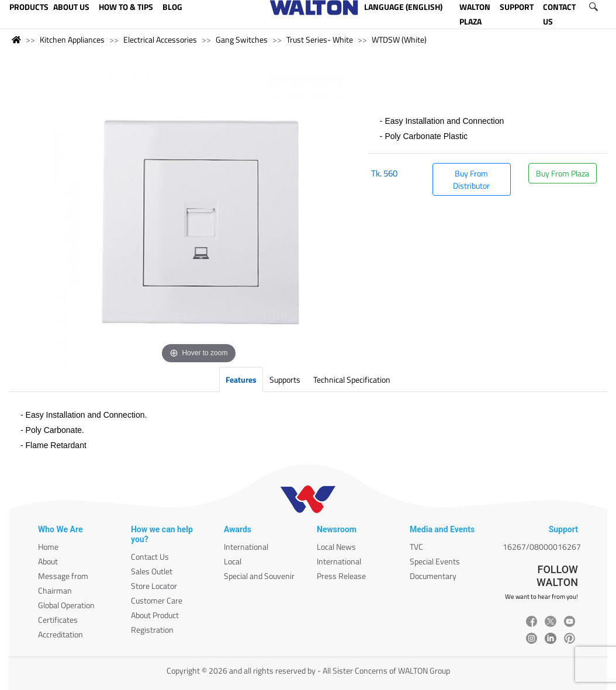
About (48, 561)
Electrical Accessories (160, 39)
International (246, 547)
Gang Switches (242, 39)
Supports (285, 379)
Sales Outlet (152, 571)
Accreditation (60, 634)
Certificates (58, 620)
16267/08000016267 (542, 547)
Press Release (341, 576)
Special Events (435, 561)
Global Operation (66, 605)
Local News (336, 547)
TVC (416, 547)
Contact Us (150, 556)
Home (48, 547)
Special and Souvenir (259, 576)
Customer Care (157, 600)
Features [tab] (241, 379)
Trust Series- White (320, 39)
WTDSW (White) (399, 39)
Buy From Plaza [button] (563, 173)
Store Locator (154, 586)
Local (233, 561)
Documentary (433, 576)
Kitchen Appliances (72, 39)
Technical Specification (352, 379)
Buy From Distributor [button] (471, 179)
